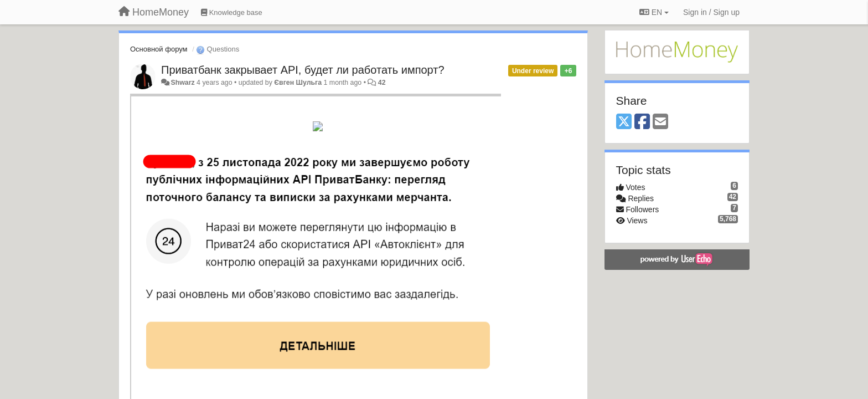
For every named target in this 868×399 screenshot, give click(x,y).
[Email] (660, 122)
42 (382, 83)
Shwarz (182, 83)
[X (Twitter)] (624, 122)
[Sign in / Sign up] (711, 12)
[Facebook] (642, 122)
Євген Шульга (298, 83)
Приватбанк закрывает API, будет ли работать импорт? (303, 70)
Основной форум (159, 49)
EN (654, 12)
